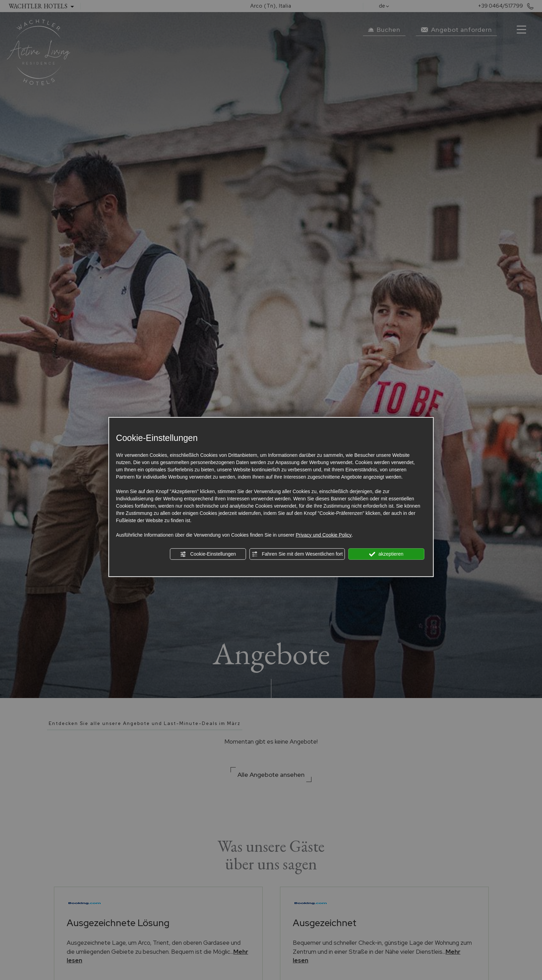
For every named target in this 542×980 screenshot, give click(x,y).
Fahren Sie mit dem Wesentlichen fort (297, 554)
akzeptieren (386, 554)
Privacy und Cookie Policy (324, 535)
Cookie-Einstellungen (208, 554)
